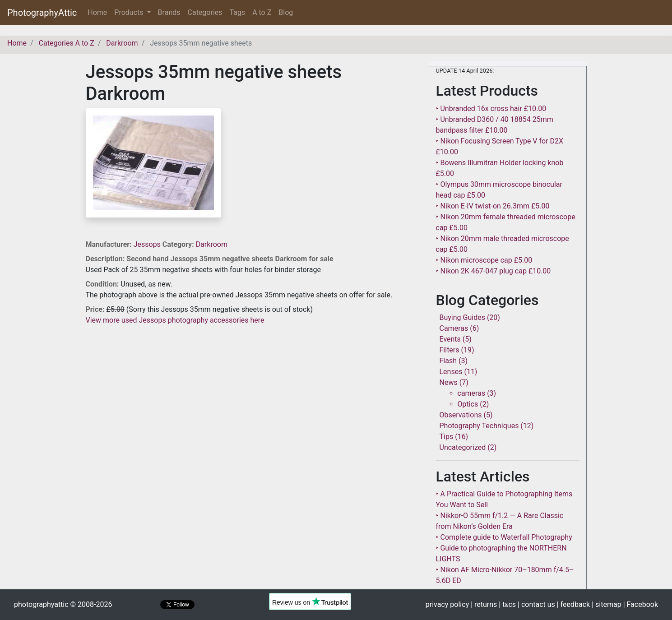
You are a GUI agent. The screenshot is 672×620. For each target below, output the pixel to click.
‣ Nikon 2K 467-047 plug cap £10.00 (494, 271)
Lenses (451, 372)
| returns (484, 604)
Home (99, 12)
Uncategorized (463, 447)
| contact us (536, 604)
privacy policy (447, 604)
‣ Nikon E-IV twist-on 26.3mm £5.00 (493, 206)
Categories (205, 12)
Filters (450, 350)
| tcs (507, 604)
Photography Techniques (479, 426)
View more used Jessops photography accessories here (175, 320)
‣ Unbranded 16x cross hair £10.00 (491, 109)
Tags (238, 12)
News (449, 382)
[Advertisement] (250, 389)
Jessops (148, 244)
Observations (461, 415)
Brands (169, 12)
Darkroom (212, 244)
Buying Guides (462, 317)
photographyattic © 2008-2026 (63, 604)
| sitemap (606, 604)
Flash (448, 361)
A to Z (262, 12)
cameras (472, 393)
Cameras (454, 328)
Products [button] (130, 12)
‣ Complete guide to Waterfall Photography (504, 537)
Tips (447, 437)
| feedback (573, 604)
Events (450, 339)
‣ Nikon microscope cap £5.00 (484, 260)
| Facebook (641, 604)
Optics (468, 404)
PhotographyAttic (42, 13)
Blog (286, 12)
